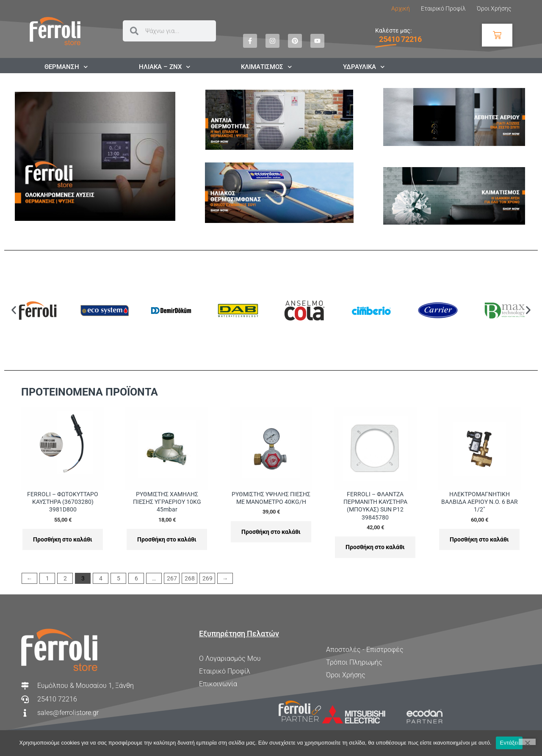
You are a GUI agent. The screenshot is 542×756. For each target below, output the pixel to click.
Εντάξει (509, 743)
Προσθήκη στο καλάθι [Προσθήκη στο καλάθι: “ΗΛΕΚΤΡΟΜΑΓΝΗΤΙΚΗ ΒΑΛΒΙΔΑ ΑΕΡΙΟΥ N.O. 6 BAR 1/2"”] (479, 539)
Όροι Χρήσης (494, 8)
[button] (14, 310)
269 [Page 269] (207, 578)
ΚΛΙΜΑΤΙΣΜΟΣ (267, 67)
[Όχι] (527, 742)
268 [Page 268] (190, 578)
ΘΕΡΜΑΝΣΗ (66, 67)
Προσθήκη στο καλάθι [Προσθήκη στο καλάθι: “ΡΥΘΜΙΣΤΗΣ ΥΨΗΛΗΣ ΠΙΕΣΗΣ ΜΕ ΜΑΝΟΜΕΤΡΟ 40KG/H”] (271, 532)
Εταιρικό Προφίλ (443, 8)
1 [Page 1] (47, 578)
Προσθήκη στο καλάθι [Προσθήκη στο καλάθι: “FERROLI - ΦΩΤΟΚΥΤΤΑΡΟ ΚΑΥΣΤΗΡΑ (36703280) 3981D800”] (63, 539)
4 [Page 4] (101, 578)
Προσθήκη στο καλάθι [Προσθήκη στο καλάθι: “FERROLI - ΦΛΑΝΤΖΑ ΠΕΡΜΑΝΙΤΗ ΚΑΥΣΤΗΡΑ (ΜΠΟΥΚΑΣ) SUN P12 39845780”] (375, 547)
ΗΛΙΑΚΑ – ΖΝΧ (165, 67)
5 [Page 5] (119, 578)
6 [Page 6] (136, 578)
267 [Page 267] (172, 578)
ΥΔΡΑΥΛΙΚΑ (364, 67)
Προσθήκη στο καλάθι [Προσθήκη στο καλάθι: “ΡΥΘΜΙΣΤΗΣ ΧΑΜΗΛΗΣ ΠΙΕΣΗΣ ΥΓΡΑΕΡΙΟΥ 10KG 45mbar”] (167, 539)
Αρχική (401, 8)
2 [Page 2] (65, 578)
